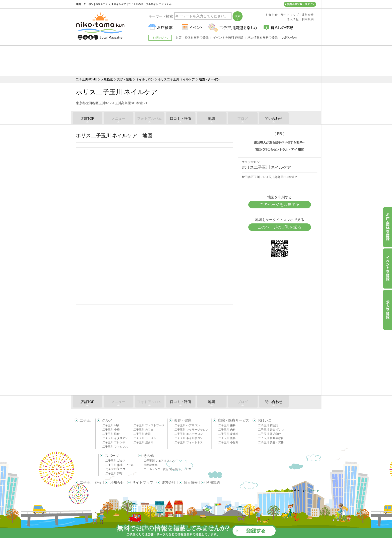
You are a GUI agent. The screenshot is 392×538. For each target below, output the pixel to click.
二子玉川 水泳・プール (120, 465)
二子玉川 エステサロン (189, 434)
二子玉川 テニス (115, 469)
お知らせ (117, 482)
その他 (148, 456)
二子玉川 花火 (91, 482)
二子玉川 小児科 (228, 442)
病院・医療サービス (234, 420)
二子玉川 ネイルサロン (189, 438)
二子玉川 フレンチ (114, 442)
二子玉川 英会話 (268, 425)
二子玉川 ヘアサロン (187, 425)
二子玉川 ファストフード (149, 425)
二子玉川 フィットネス (189, 442)
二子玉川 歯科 (227, 425)
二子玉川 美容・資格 (271, 442)
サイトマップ (143, 482)
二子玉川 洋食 (111, 434)
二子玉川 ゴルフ (115, 461)
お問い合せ (290, 38)
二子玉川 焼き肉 (143, 442)
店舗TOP (87, 118)
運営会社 (168, 482)
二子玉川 (87, 420)
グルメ (107, 420)
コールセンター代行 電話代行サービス (167, 469)
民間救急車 (151, 465)
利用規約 (213, 482)
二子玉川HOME (86, 79)
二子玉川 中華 (111, 430)
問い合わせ (274, 118)
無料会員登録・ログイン (301, 4)
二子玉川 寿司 (142, 434)
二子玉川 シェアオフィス (159, 461)
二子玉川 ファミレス (115, 447)
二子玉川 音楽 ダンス (271, 430)
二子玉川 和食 (111, 425)
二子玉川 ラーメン (145, 438)
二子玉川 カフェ (143, 430)
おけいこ (265, 420)
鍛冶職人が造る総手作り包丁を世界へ (280, 143)
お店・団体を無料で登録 (192, 38)
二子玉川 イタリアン (115, 438)
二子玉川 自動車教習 (271, 438)
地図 (212, 118)
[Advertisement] (196, 61)
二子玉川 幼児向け (269, 434)
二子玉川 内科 (227, 430)
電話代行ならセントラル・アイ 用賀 (279, 150)
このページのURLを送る (279, 227)
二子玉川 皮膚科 (228, 434)
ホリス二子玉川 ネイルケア (176, 79)
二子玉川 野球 (114, 473)
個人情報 (191, 482)
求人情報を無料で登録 (263, 38)
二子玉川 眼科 (227, 438)
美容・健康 (124, 79)
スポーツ (112, 456)
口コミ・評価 (180, 118)
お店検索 (107, 79)
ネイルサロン (145, 79)
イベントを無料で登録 (228, 38)
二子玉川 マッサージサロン (191, 430)
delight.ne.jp (312, 490)
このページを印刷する (280, 205)
